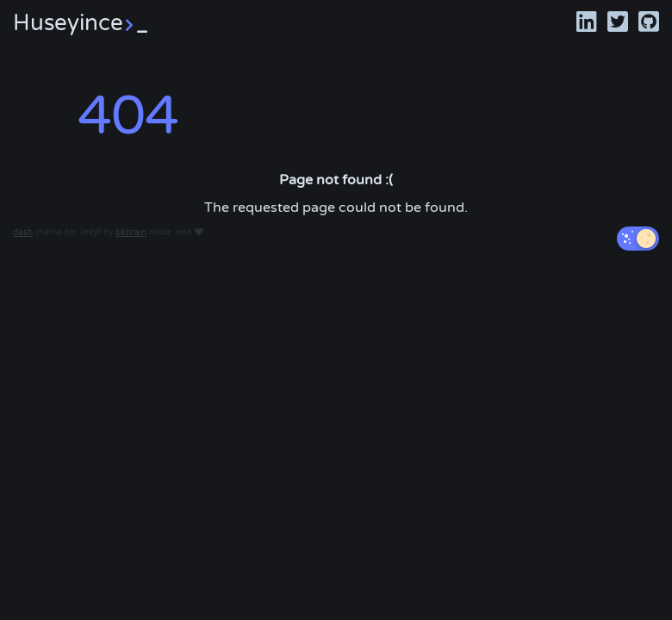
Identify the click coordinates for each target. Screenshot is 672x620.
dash (23, 232)
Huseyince (80, 23)
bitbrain (131, 232)
